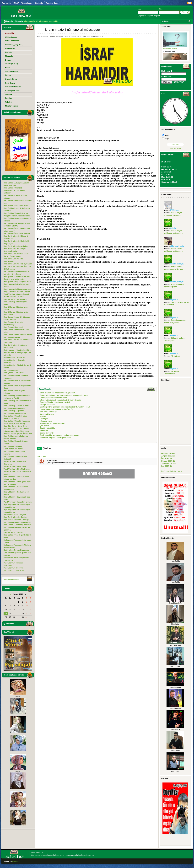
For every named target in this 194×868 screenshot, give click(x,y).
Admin (46, 36)
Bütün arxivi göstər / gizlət (172, 471)
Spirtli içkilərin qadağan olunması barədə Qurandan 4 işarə (65, 407)
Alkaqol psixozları (47, 405)
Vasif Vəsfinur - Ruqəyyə (13, 568)
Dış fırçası (44, 419)
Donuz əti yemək (47, 433)
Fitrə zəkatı (175, 356)
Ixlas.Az (35, 853)
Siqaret (43, 416)
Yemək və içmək (47, 414)
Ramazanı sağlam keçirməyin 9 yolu (55, 438)
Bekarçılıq (44, 430)
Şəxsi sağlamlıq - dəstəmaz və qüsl (55, 402)
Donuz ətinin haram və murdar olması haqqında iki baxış (64, 395)
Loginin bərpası (154, 16)
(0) (92, 36)
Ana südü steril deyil (49, 412)
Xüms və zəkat (46, 421)
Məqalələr (59, 36)
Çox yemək (45, 426)
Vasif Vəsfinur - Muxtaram (14, 570)
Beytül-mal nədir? (170, 49)
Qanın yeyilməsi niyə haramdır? (53, 397)
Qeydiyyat (142, 16)
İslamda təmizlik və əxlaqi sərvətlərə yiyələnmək (60, 400)
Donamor (16, 861)
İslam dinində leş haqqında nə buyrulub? (57, 393)
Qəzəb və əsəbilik (47, 428)
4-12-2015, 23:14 (75, 36)
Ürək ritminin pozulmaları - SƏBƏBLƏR (57, 409)
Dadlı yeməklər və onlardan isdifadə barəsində (60, 435)
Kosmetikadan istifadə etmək (52, 423)
